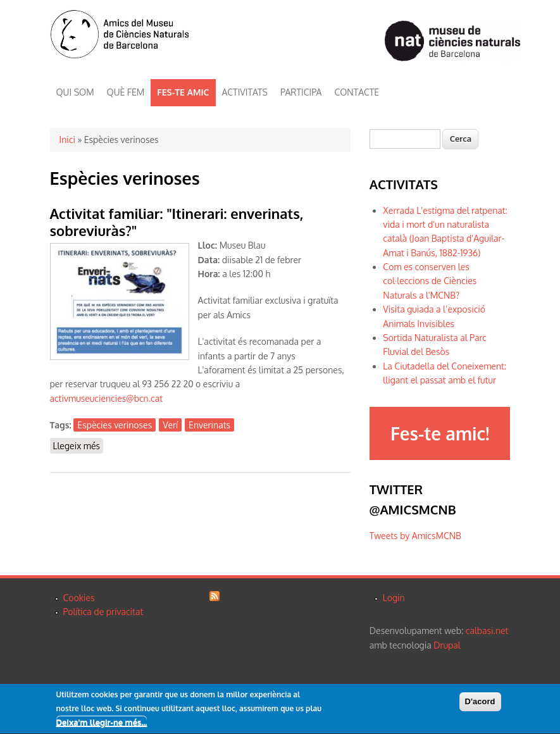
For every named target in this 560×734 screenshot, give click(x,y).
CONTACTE (357, 92)
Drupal (447, 645)
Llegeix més (78, 445)
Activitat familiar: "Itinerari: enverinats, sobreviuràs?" (177, 222)
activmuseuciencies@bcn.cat (107, 398)
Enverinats (209, 425)
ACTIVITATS (245, 92)
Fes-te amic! (440, 433)
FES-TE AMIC (183, 92)
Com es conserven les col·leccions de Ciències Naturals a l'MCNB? (430, 281)
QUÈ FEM (126, 92)
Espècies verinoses (115, 425)
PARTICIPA (301, 92)
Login (394, 598)
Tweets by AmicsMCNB (415, 536)
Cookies (79, 598)
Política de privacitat (103, 612)
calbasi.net (487, 631)
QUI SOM (75, 92)
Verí (170, 425)
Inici (67, 140)
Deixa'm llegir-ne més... (102, 724)
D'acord (480, 703)
